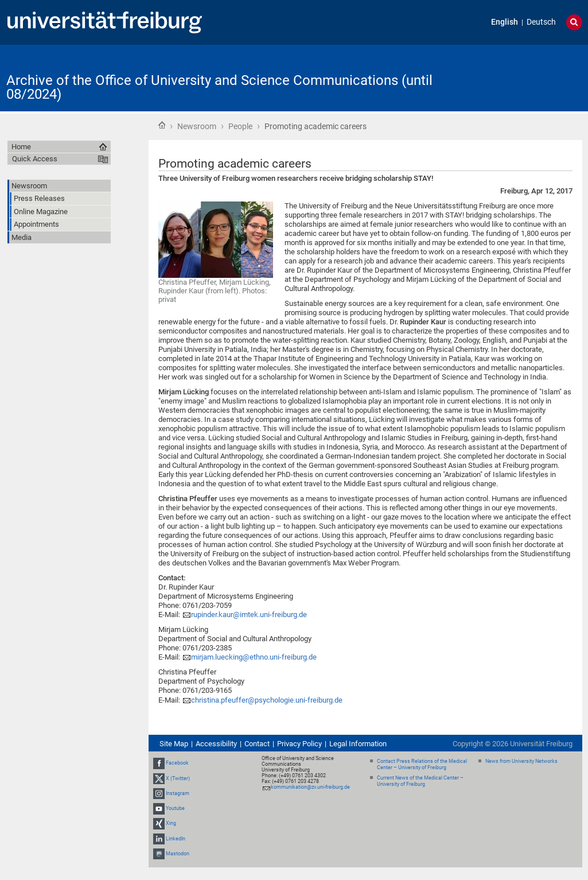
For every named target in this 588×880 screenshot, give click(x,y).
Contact (257, 744)
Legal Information (358, 744)
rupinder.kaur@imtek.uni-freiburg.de (249, 615)
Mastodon (178, 854)
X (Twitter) (178, 778)
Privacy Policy (299, 744)
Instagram (178, 793)
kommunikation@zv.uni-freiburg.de (310, 787)
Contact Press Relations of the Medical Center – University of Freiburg (422, 764)
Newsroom (197, 126)
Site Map (174, 744)
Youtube (175, 808)
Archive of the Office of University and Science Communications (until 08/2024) (219, 87)
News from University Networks (521, 761)
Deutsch (541, 22)
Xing (171, 823)
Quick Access (35, 159)
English (505, 22)
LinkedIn (176, 839)
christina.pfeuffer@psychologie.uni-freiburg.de (267, 700)
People (240, 126)
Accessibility (216, 744)
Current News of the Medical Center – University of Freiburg (420, 781)
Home (162, 125)
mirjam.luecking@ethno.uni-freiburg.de (254, 657)
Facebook (177, 763)
